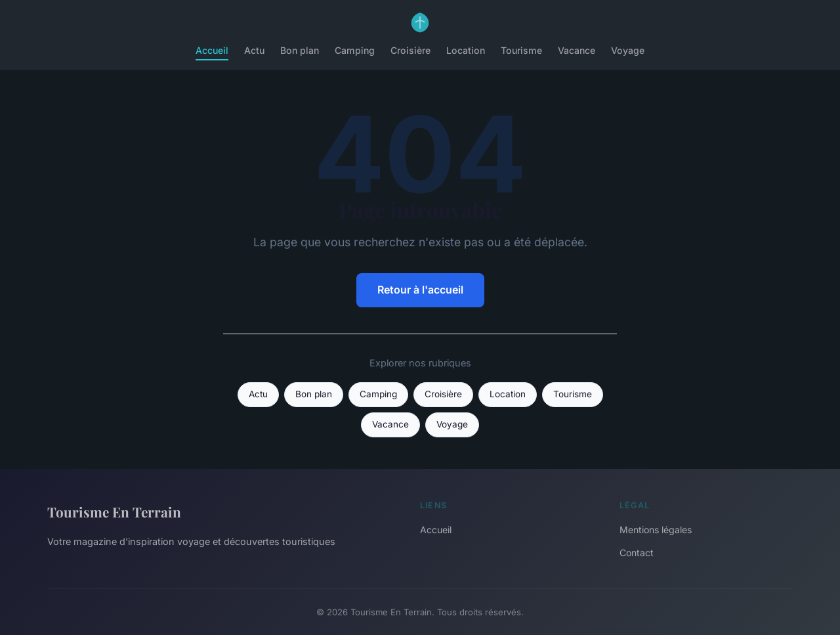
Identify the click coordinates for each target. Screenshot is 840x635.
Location (466, 50)
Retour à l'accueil (420, 290)
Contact (637, 553)
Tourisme (521, 50)
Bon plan (300, 50)
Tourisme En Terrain (114, 512)
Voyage (628, 50)
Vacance (577, 50)
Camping (355, 50)
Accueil (212, 50)
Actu (254, 50)
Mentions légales (656, 530)
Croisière (410, 50)
